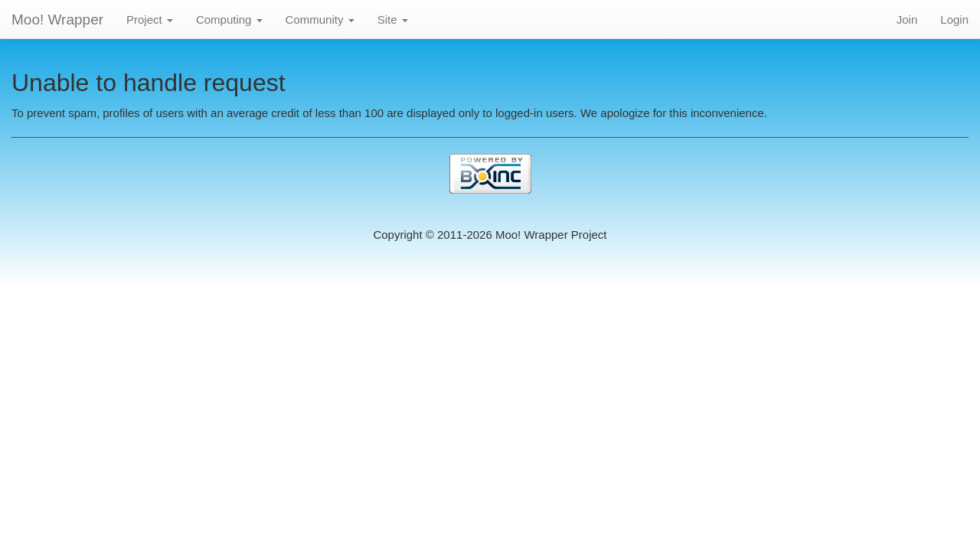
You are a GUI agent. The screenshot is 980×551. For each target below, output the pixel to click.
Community (320, 20)
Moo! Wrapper (57, 20)
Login (954, 20)
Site (393, 20)
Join (907, 20)
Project (150, 20)
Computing (229, 20)
